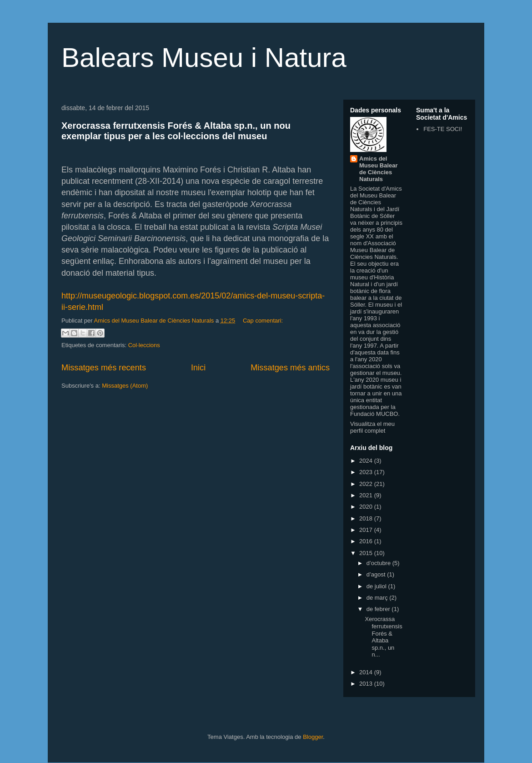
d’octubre (379, 563)
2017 (367, 530)
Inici (198, 368)
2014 (367, 672)
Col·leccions (144, 345)
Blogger (313, 737)
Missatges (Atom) (125, 386)
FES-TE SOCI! (443, 129)
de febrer (379, 609)
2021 (367, 495)
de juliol (377, 586)
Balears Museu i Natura (204, 58)
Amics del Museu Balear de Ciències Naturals (379, 169)
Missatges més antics (290, 368)
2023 (367, 472)
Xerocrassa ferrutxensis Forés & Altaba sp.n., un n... (383, 637)
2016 (367, 541)
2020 (367, 507)
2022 (367, 484)
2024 (367, 461)
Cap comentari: (263, 321)
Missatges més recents (104, 368)
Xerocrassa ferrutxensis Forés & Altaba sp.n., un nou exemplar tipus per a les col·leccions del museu (176, 131)
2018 (367, 518)
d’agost (377, 574)
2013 (367, 684)
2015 (367, 553)
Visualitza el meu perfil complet (372, 427)
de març (378, 598)
